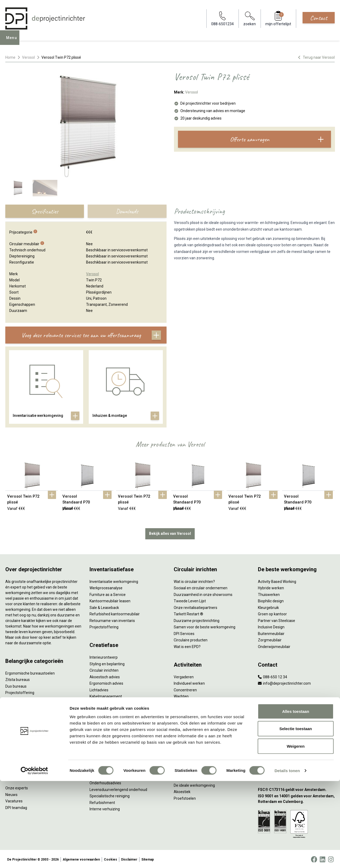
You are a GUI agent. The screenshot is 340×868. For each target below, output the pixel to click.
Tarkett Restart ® (188, 613)
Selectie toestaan (296, 816)
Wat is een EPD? (187, 646)
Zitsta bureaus (18, 679)
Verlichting (14, 737)
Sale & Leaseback (104, 607)
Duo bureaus (16, 685)
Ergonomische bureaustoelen (30, 672)
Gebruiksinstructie (105, 776)
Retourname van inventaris (112, 620)
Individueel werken (189, 682)
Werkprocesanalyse (106, 587)
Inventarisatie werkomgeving (114, 581)
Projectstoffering (20, 692)
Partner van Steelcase (277, 620)
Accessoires (16, 757)
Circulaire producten (191, 639)
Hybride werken (271, 587)
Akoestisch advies (105, 676)
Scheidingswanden (21, 718)
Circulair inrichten (104, 669)
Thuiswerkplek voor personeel (115, 732)
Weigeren (296, 833)
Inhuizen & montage (106, 726)
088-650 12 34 (273, 676)
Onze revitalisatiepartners (195, 607)
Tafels (11, 731)
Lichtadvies (99, 689)
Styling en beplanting (107, 663)
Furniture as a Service (108, 594)
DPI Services (100, 739)
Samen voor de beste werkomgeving (205, 626)
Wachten (181, 695)
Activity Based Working (277, 581)
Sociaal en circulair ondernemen (201, 587)
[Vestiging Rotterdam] (296, 726)
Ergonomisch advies (106, 682)
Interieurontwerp (104, 656)
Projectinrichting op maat (195, 715)
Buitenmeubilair (271, 633)
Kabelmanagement (106, 695)
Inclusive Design (271, 626)
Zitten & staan (186, 752)
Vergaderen (184, 676)
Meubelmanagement (107, 745)
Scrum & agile (185, 708)
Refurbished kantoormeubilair (115, 613)
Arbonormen (184, 765)
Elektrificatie (16, 750)
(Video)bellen (185, 702)
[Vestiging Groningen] (296, 752)
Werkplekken (16, 744)
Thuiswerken (269, 594)
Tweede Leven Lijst (190, 600)
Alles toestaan (296, 798)
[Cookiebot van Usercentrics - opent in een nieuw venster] (34, 858)
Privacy (180, 758)
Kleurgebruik (268, 607)
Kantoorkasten (18, 711)
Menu (13, 41)
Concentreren (185, 689)
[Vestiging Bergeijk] (296, 739)
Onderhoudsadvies (105, 782)
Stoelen (12, 724)
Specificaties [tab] (45, 211)
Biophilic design (271, 600)
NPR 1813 (182, 771)
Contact (319, 18)
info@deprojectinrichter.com (284, 682)
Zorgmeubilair (270, 639)
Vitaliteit (181, 745)
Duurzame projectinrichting (197, 620)
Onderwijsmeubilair (274, 646)
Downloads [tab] (127, 211)
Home (10, 57)
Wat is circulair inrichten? (194, 581)
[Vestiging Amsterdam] (296, 713)
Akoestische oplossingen (26, 698)
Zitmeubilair (15, 705)
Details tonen (287, 858)
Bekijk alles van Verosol (170, 532)
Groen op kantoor (272, 613)
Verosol (28, 57)
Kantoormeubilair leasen (110, 600)
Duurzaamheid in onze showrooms (203, 594)
